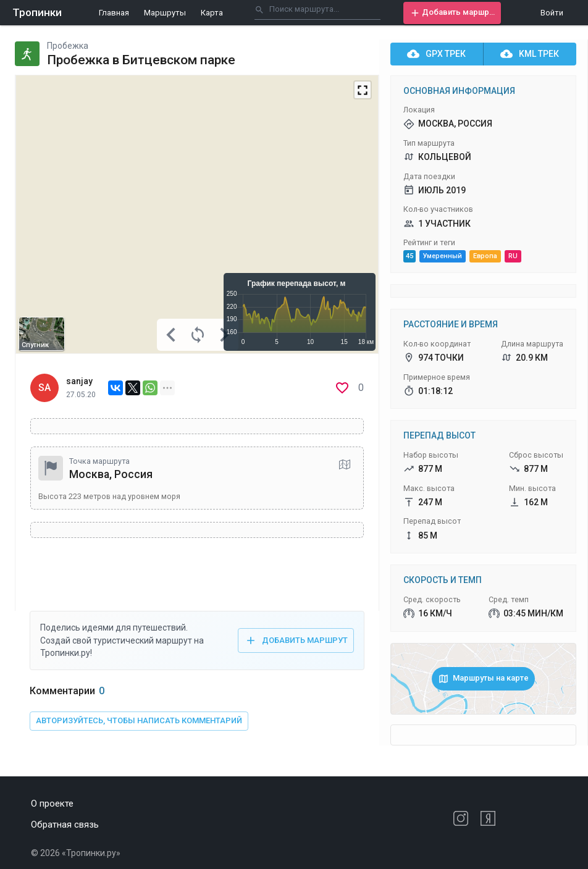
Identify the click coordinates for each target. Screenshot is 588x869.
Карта (212, 13)
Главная (114, 13)
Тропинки (37, 12)
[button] (452, 13)
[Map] (197, 214)
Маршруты (165, 13)
